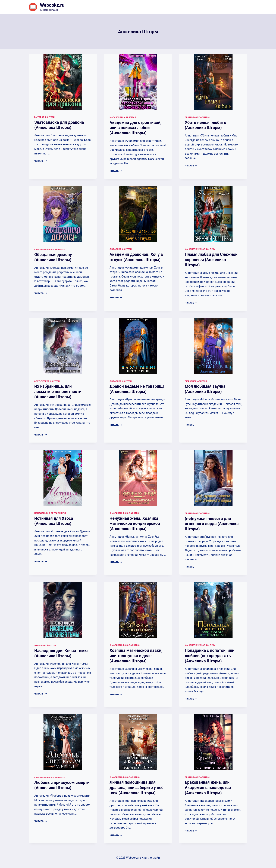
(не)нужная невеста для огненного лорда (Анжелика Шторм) (212, 524)
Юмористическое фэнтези (50, 249)
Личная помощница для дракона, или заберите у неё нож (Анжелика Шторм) (136, 788)
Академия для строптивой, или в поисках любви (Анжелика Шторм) (135, 128)
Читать (41, 161)
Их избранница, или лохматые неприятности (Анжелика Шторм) (58, 392)
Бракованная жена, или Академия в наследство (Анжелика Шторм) (208, 788)
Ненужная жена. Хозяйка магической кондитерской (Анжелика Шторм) (135, 524)
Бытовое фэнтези (44, 117)
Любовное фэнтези (121, 249)
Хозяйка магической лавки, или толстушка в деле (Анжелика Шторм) (136, 656)
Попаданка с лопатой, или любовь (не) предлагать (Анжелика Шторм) (210, 656)
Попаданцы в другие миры (50, 513)
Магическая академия (123, 117)
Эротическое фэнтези (197, 117)
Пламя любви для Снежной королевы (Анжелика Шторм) (211, 260)
